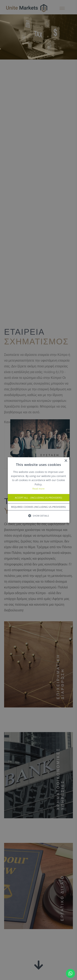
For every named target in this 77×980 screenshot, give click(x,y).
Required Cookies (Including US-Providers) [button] (38, 507)
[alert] (38, 490)
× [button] (66, 461)
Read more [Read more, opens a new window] (38, 489)
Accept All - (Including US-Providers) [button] (39, 498)
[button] (39, 516)
